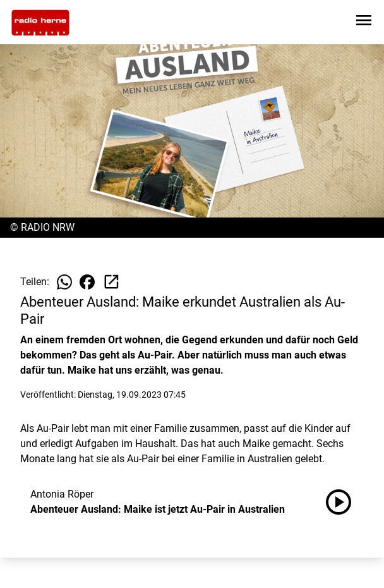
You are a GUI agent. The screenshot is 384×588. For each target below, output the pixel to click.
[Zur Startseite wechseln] (40, 23)
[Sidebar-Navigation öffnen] (364, 22)
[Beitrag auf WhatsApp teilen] (64, 282)
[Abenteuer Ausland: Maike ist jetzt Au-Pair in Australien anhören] (344, 502)
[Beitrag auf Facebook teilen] (87, 282)
